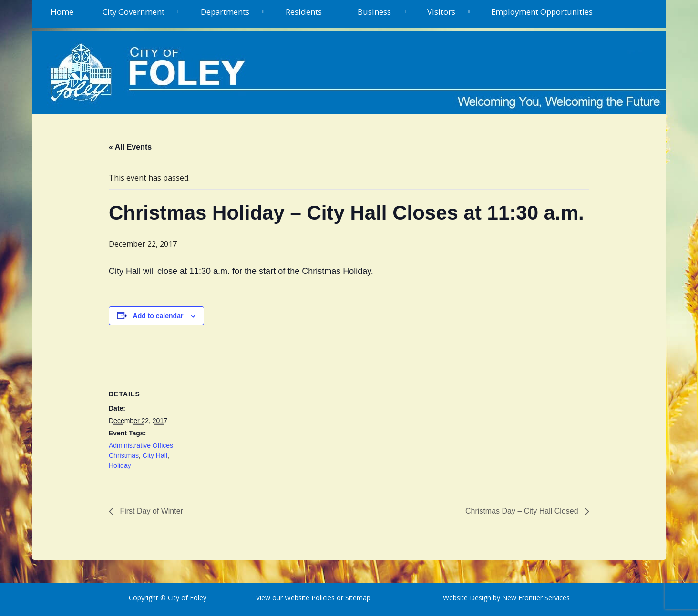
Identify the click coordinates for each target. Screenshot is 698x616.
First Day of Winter (150, 511)
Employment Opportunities (542, 12)
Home (62, 12)
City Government (133, 12)
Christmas (124, 455)
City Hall (155, 455)
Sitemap (357, 598)
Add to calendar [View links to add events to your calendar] (158, 316)
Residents (304, 12)
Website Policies (310, 598)
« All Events (130, 147)
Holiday (120, 465)
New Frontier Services (536, 598)
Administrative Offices (141, 445)
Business (374, 12)
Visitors (441, 12)
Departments (225, 12)
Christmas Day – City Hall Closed (523, 511)
